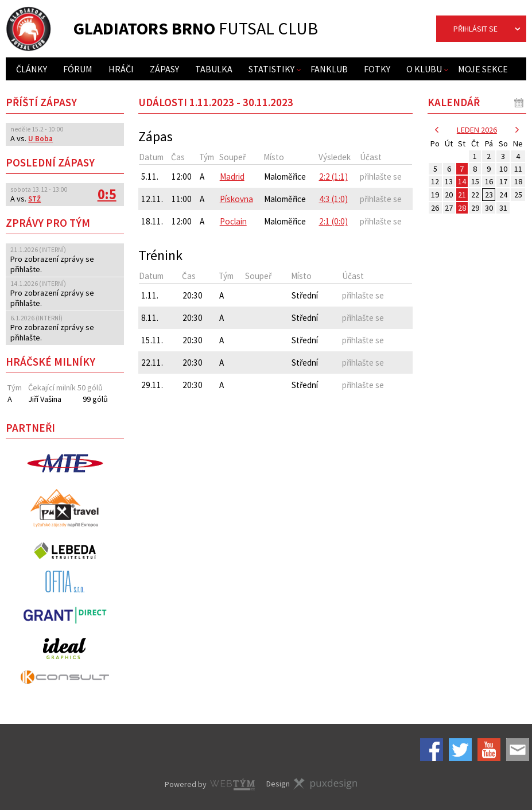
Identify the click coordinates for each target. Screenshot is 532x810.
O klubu (424, 69)
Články (32, 69)
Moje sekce (483, 69)
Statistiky (271, 69)
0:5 (107, 194)
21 (462, 195)
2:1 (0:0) (333, 221)
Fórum (78, 69)
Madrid (232, 177)
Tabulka (214, 69)
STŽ (34, 199)
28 (462, 208)
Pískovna (236, 199)
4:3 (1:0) (333, 199)
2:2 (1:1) (333, 177)
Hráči (121, 69)
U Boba (40, 139)
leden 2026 (477, 130)
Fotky (377, 69)
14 (462, 181)
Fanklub (329, 69)
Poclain (233, 221)
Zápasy (164, 69)
